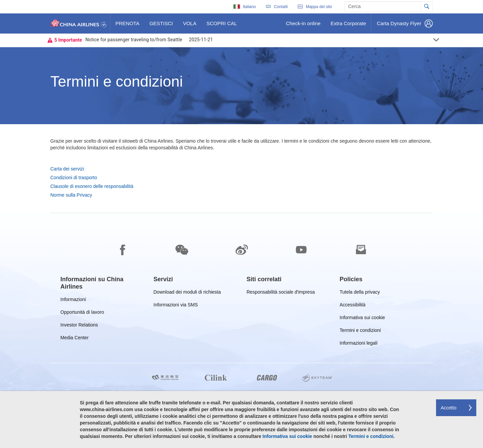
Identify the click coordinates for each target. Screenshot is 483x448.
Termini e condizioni (360, 331)
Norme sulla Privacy (71, 195)
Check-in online (303, 26)
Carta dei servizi (67, 169)
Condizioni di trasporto (74, 178)
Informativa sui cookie (362, 319)
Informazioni (73, 301)
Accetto (449, 408)
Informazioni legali (359, 344)
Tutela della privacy (360, 293)
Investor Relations (79, 326)
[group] (102, 283)
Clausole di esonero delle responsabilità (92, 186)
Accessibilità (353, 306)
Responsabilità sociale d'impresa (281, 293)
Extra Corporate (348, 26)
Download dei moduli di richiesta (187, 293)
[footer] (241, 331)
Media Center (74, 339)
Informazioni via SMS (176, 306)
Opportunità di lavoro (82, 313)
